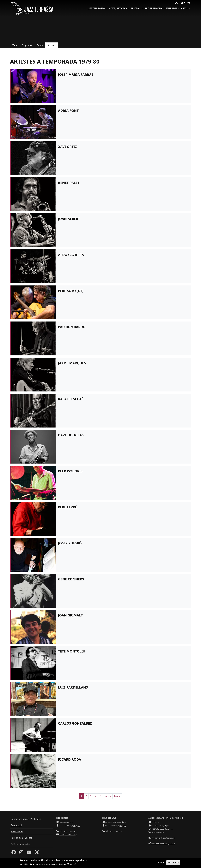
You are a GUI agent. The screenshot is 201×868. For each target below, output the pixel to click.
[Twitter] (37, 853)
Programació (153, 8)
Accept (161, 863)
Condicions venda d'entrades (26, 819)
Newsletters (17, 832)
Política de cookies (20, 844)
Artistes (52, 45)
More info (72, 864)
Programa (27, 45)
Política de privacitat (21, 838)
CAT (177, 3)
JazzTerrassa (97, 8)
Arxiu (185, 8)
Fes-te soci (16, 825)
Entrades (171, 8)
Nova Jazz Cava (118, 8)
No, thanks (173, 862)
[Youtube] (29, 853)
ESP (183, 3)
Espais (40, 45)
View (15, 45)
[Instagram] (21, 853)
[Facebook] (14, 853)
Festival (136, 8)
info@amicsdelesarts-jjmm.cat (163, 838)
